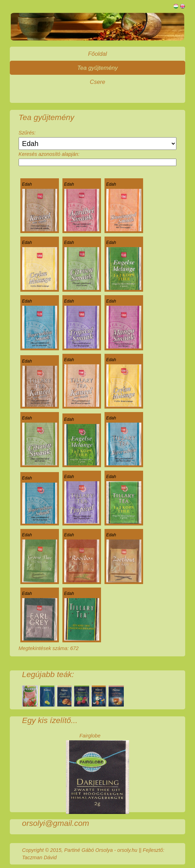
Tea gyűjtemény (97, 68)
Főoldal (97, 54)
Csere (97, 82)
